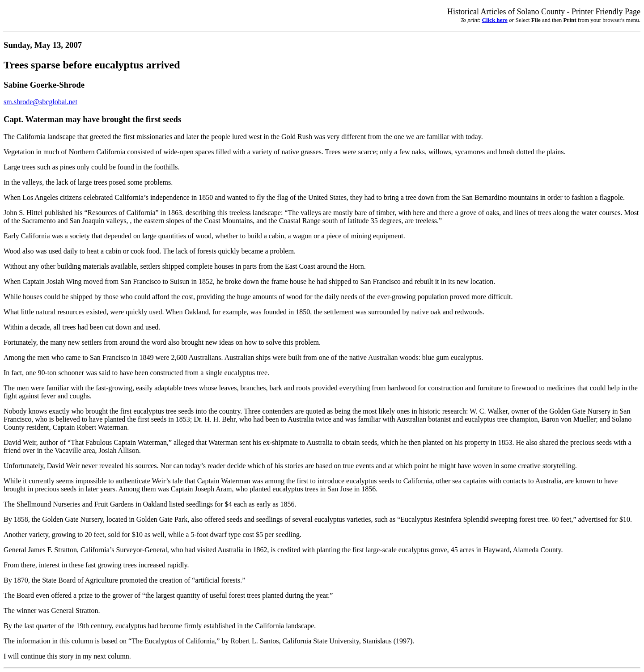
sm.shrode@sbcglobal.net (40, 102)
